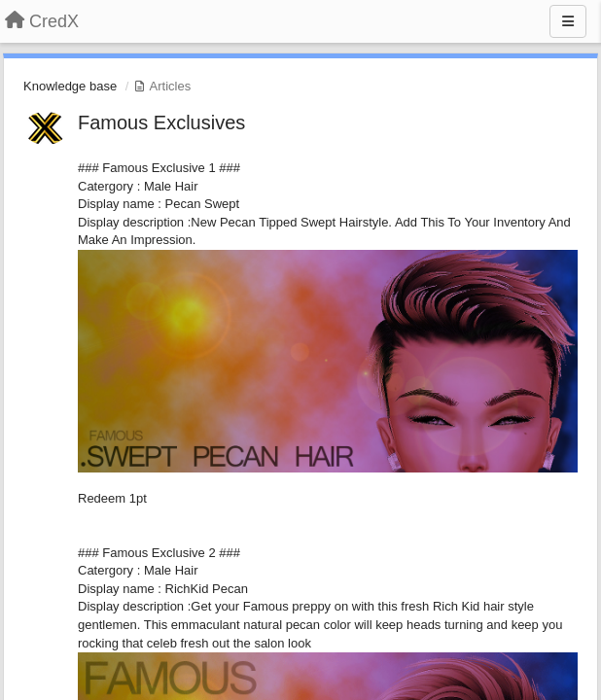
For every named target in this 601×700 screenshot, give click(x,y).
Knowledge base (70, 86)
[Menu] (568, 21)
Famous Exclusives (161, 122)
